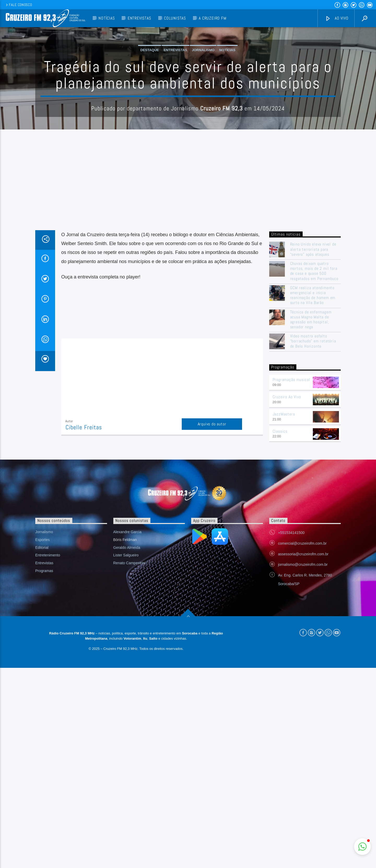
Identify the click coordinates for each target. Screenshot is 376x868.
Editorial (42, 653)
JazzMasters (284, 519)
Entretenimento (48, 661)
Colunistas (175, 18)
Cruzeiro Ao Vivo (287, 502)
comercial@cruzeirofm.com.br (302, 649)
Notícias (107, 18)
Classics (280, 537)
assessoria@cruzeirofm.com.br (303, 659)
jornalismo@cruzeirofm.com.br (303, 670)
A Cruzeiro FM (212, 18)
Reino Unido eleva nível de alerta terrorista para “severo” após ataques (313, 355)
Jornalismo (203, 103)
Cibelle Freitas (84, 533)
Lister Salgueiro (126, 661)
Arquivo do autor (212, 529)
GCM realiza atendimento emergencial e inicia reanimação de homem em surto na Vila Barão (313, 401)
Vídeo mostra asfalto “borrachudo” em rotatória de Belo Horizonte (313, 447)
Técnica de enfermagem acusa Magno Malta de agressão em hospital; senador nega (311, 425)
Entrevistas (139, 18)
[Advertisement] (188, 296)
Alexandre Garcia (127, 637)
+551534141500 (291, 638)
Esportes (42, 645)
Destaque (149, 103)
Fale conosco (18, 5)
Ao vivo (337, 18)
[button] (362, 847)
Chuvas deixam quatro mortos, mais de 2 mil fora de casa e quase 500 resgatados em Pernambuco (314, 376)
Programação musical (291, 485)
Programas (44, 676)
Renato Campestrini (130, 668)
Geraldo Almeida (127, 653)
